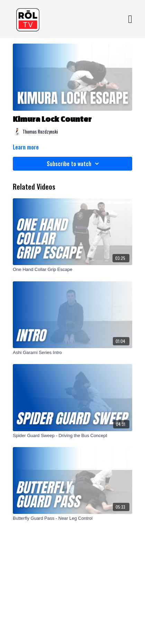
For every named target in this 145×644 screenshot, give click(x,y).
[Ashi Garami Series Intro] (72, 353)
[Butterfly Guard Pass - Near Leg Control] (72, 518)
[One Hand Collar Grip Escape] (72, 270)
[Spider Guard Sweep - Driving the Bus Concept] (72, 436)
